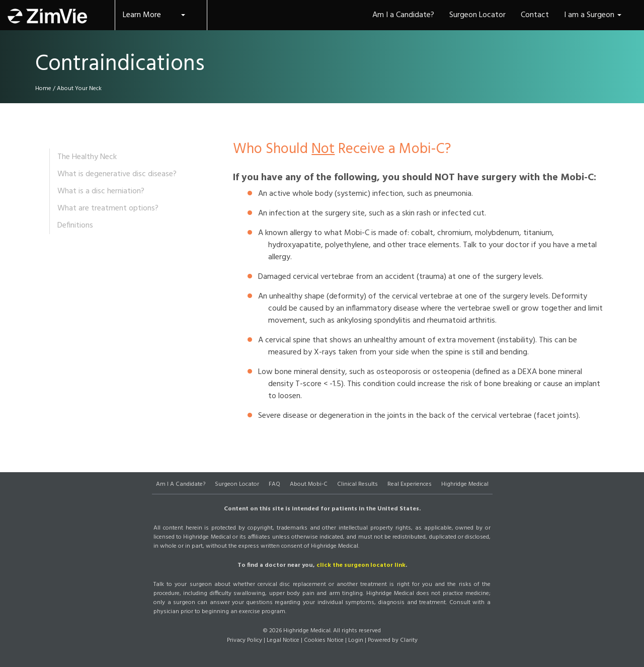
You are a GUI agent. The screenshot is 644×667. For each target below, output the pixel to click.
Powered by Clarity (393, 640)
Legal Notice (283, 640)
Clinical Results (357, 484)
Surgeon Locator (237, 484)
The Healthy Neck (87, 157)
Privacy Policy (245, 640)
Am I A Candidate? (181, 484)
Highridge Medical (465, 484)
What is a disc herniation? (101, 191)
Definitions (75, 226)
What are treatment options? (108, 208)
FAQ (274, 484)
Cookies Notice (324, 640)
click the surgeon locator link (361, 565)
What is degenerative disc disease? (117, 174)
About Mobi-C (309, 484)
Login (356, 640)
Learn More (154, 15)
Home (43, 89)
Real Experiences (410, 484)
